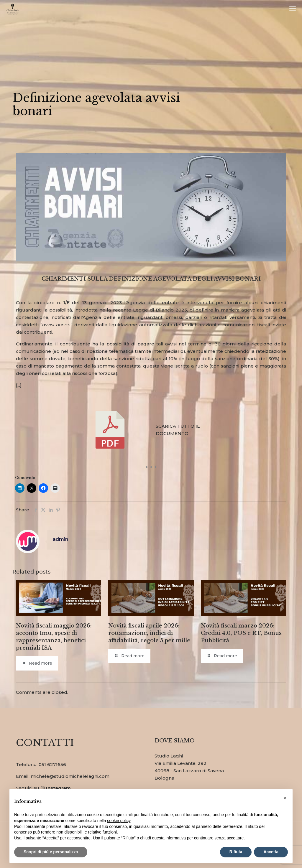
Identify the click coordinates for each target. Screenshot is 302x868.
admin (60, 539)
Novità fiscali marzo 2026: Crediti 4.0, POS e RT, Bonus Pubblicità (241, 633)
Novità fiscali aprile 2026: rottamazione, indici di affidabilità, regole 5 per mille (149, 633)
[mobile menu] (293, 9)
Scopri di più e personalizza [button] (51, 852)
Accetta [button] (271, 852)
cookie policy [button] (119, 821)
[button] (285, 798)
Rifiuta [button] (236, 852)
